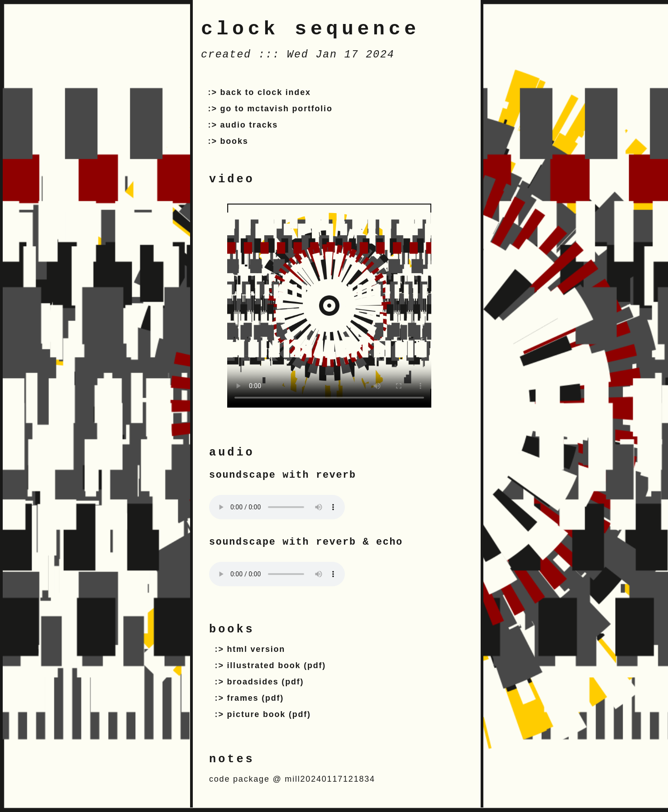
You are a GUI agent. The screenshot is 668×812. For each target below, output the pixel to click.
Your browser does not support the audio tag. (277, 507)
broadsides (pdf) (266, 682)
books (234, 141)
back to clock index (266, 92)
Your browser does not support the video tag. (329, 306)
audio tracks (249, 125)
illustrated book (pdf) (277, 665)
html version (256, 649)
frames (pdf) (256, 698)
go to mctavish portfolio (277, 109)
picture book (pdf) (269, 714)
